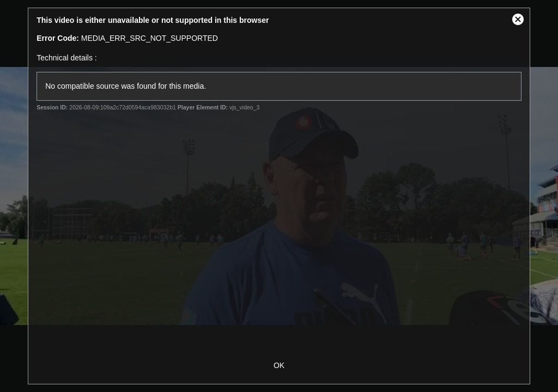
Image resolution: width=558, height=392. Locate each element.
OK (279, 365)
